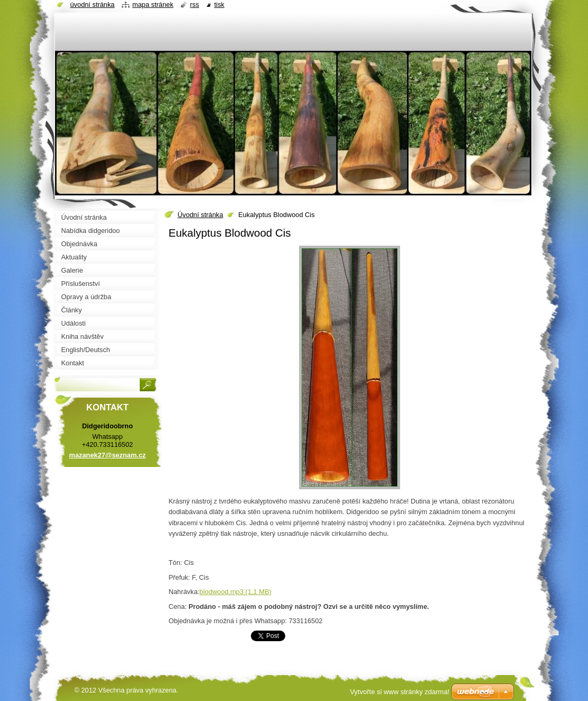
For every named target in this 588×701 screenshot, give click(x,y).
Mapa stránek (153, 5)
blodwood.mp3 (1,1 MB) (236, 592)
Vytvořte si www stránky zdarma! (400, 692)
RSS (195, 5)
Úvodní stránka (201, 215)
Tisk (219, 5)
